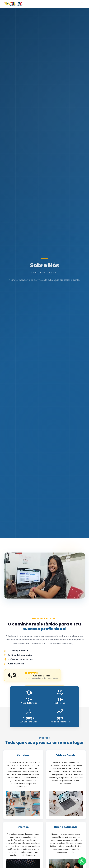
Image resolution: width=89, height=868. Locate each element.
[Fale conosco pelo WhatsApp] (82, 861)
